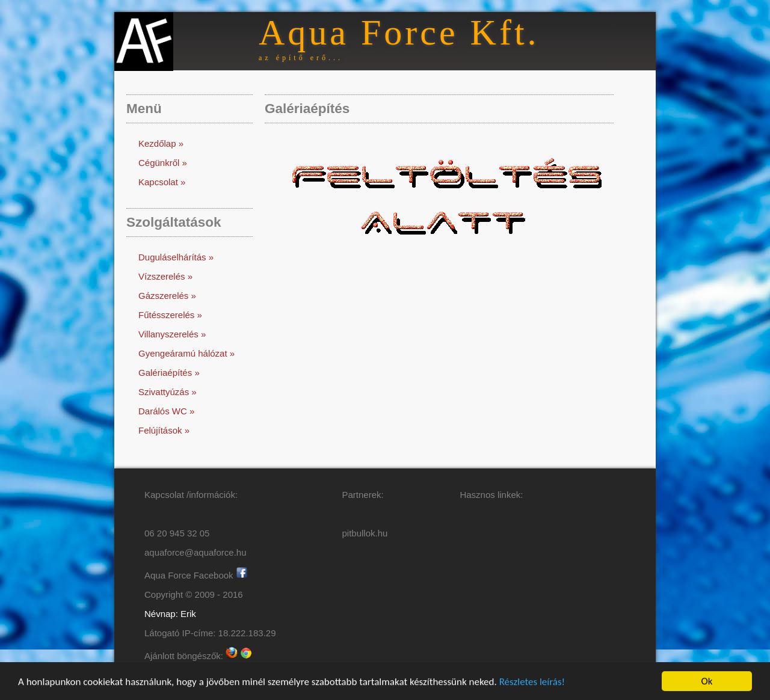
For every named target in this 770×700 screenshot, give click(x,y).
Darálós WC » (166, 411)
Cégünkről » (163, 163)
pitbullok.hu (365, 533)
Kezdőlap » (161, 143)
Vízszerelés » (165, 276)
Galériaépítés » (169, 373)
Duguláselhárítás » (176, 257)
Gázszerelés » (167, 296)
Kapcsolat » (162, 182)
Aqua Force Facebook (196, 575)
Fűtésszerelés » (170, 315)
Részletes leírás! (532, 682)
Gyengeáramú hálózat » (186, 353)
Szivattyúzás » (168, 392)
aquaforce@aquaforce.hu (196, 552)
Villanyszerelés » (172, 334)
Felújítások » (164, 430)
